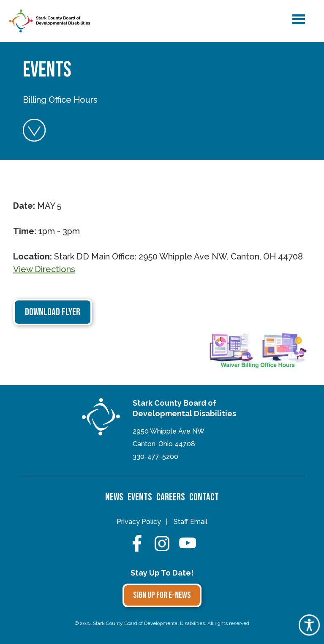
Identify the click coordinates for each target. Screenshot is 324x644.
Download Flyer (53, 312)
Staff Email (191, 522)
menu (298, 18)
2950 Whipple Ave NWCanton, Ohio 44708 (169, 438)
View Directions (44, 269)
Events (140, 497)
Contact (204, 497)
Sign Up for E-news (162, 595)
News (114, 497)
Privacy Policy (139, 522)
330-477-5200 (155, 457)
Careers (171, 497)
